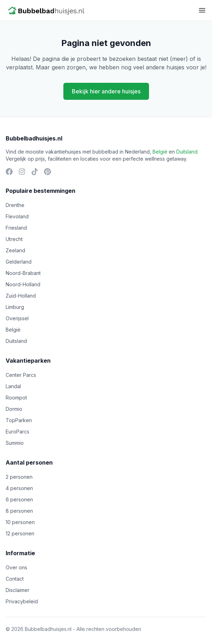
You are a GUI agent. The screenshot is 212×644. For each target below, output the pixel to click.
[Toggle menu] (202, 10)
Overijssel (17, 318)
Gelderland (19, 262)
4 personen (19, 488)
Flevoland (17, 216)
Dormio (14, 409)
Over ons (16, 567)
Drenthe (15, 205)
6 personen (19, 499)
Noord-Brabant (23, 273)
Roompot (16, 398)
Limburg (15, 307)
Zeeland (15, 250)
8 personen (19, 511)
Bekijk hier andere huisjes (106, 91)
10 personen (20, 522)
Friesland (16, 228)
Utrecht (14, 239)
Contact (15, 579)
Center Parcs (21, 375)
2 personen (19, 477)
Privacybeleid (22, 601)
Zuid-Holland (21, 296)
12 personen (20, 533)
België (160, 152)
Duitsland (187, 152)
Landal (13, 386)
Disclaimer (18, 590)
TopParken (19, 420)
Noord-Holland (23, 284)
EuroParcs (18, 432)
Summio (15, 443)
